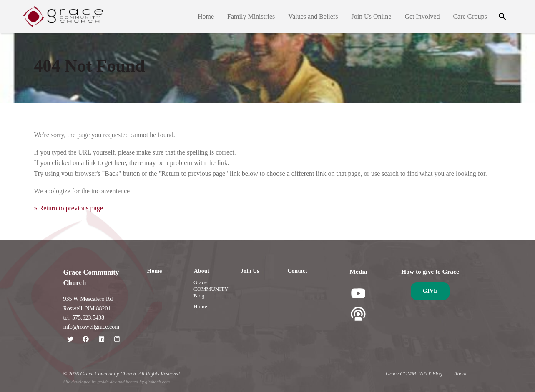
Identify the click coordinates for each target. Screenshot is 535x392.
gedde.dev (107, 382)
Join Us (250, 271)
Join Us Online (372, 16)
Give (430, 291)
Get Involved (422, 16)
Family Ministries (251, 16)
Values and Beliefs (313, 16)
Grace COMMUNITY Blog (211, 289)
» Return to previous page (69, 208)
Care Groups (470, 16)
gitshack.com (157, 382)
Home (206, 16)
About (202, 271)
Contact (297, 271)
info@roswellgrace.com (92, 327)
